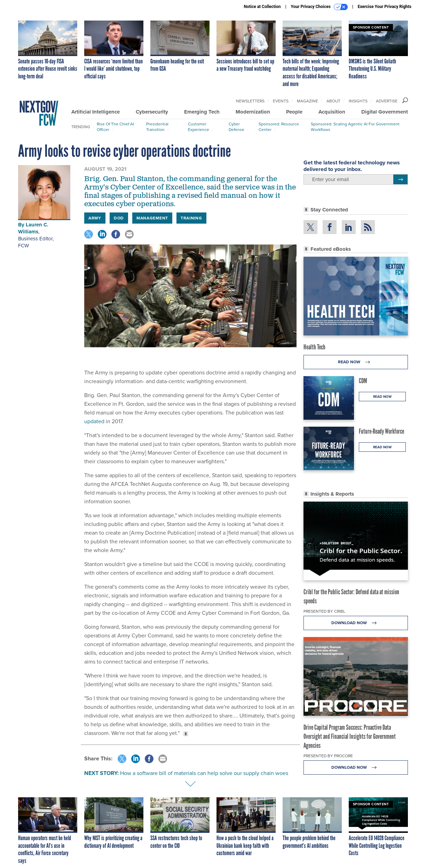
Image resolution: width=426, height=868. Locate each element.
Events (281, 101)
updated (94, 421)
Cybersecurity (152, 112)
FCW (23, 246)
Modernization (253, 112)
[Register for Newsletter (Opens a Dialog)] (400, 179)
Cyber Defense (236, 127)
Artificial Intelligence (96, 112)
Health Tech (314, 347)
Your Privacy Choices (319, 7)
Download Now (356, 623)
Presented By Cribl (324, 611)
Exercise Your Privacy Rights (385, 7)
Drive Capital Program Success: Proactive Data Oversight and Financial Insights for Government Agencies (350, 736)
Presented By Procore (328, 756)
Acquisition (332, 112)
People (294, 112)
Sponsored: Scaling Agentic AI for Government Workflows (355, 127)
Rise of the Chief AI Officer (115, 127)
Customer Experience (199, 127)
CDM (363, 381)
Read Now (356, 362)
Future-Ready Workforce (381, 431)
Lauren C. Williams (33, 228)
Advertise (387, 101)
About (333, 101)
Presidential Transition (157, 127)
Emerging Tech (202, 112)
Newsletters (250, 101)
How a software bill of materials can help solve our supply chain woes (204, 773)
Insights (358, 101)
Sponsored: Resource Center (279, 127)
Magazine (307, 101)
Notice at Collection (262, 7)
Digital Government (385, 112)
